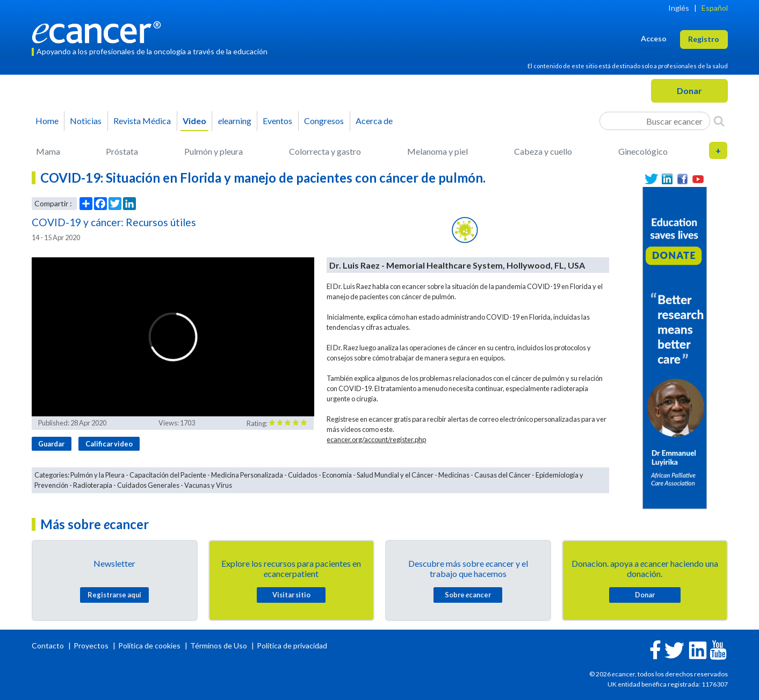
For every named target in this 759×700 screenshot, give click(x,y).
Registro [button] (704, 39)
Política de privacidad (292, 645)
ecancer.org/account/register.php (376, 439)
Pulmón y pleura (214, 151)
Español (715, 8)
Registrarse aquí (114, 595)
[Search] (719, 121)
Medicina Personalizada (247, 475)
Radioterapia (93, 485)
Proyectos (92, 645)
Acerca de (374, 121)
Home (47, 121)
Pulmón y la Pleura (97, 475)
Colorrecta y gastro (325, 151)
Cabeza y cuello (543, 151)
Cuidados (303, 475)
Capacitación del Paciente (168, 475)
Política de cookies (149, 645)
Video (194, 121)
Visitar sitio (291, 595)
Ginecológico (643, 151)
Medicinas (454, 475)
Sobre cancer (468, 595)
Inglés (679, 8)
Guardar (51, 444)
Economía (337, 475)
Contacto (49, 645)
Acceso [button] (654, 38)
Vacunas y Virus (208, 485)
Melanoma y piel (438, 151)
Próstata (122, 151)
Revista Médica (142, 121)
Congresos (324, 121)
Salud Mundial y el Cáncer (395, 475)
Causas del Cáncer (503, 475)
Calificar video (109, 444)
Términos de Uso (219, 645)
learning (235, 121)
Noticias (86, 121)
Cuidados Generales (148, 485)
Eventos (277, 121)
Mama (48, 151)
